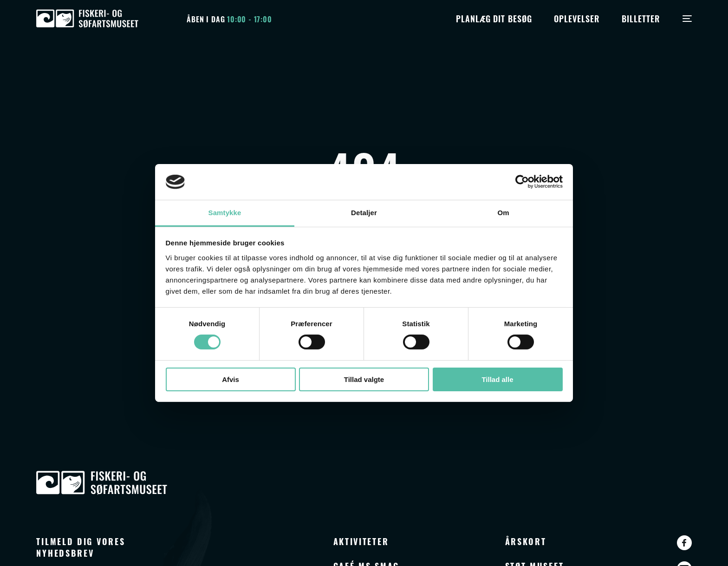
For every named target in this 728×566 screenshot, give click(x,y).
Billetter (641, 18)
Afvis (231, 379)
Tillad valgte (364, 379)
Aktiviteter (361, 541)
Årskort (526, 541)
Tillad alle (497, 379)
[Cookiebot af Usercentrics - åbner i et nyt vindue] (522, 182)
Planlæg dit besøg (494, 18)
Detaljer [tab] (364, 213)
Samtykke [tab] (225, 213)
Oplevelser (577, 18)
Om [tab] (503, 213)
